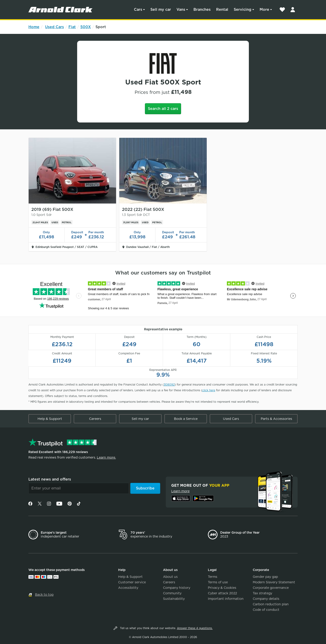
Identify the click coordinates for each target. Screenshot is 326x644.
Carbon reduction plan (271, 604)
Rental (222, 10)
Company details (266, 599)
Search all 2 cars (163, 109)
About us (170, 577)
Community (172, 593)
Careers (95, 419)
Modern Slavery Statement (274, 582)
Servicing (243, 10)
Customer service (132, 582)
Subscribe (145, 488)
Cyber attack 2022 (222, 593)
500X (86, 27)
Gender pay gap (265, 577)
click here (209, 390)
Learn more (180, 491)
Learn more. (106, 457)
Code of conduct (266, 610)
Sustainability (174, 599)
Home (34, 27)
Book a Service (186, 419)
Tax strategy (262, 593)
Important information (226, 599)
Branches (202, 10)
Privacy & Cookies (222, 588)
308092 (169, 384)
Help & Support (50, 419)
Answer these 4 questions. (195, 628)
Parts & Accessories (276, 419)
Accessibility (128, 588)
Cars (138, 10)
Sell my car (161, 10)
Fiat (72, 27)
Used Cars (54, 27)
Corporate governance (271, 588)
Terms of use (218, 582)
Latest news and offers (50, 479)
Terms (213, 577)
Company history (177, 588)
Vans (181, 10)
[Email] (79, 488)
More (264, 10)
